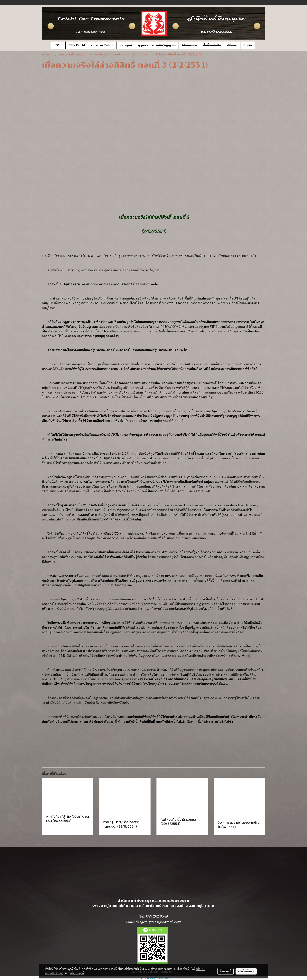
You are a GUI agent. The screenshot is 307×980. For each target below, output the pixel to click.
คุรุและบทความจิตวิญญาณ (157, 45)
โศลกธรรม (189, 45)
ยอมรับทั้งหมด (246, 971)
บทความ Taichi (102, 45)
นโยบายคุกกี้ (77, 973)
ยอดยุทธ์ (126, 45)
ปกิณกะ (232, 45)
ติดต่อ (248, 45)
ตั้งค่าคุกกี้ (225, 971)
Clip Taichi (77, 45)
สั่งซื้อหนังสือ (212, 45)
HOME (58, 45)
